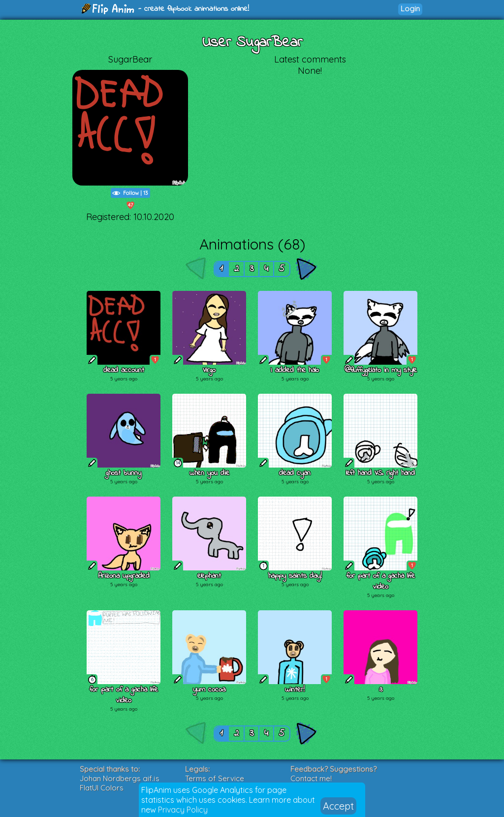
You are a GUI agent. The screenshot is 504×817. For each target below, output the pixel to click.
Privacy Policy (183, 810)
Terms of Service (215, 778)
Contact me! (311, 778)
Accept (338, 806)
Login (410, 9)
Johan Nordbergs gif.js (120, 778)
